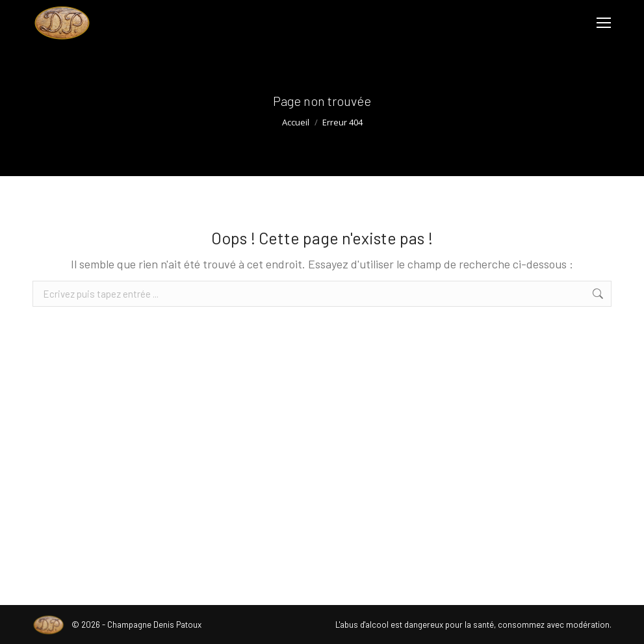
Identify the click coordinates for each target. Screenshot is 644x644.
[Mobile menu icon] (604, 23)
